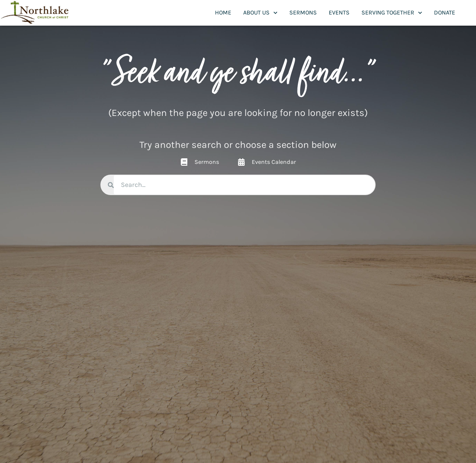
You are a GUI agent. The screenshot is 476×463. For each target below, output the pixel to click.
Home (223, 12)
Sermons (303, 12)
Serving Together (392, 13)
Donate (445, 12)
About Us (260, 13)
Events (339, 12)
